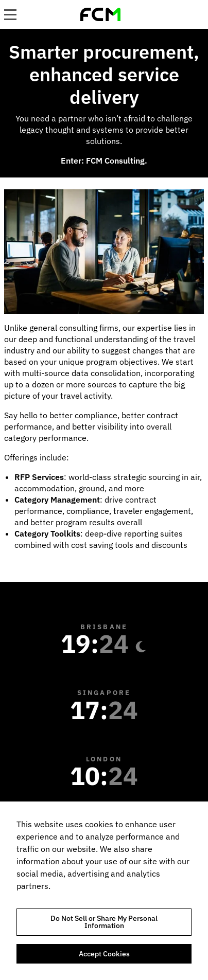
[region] (104, 891)
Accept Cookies (104, 954)
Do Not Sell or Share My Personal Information (104, 922)
